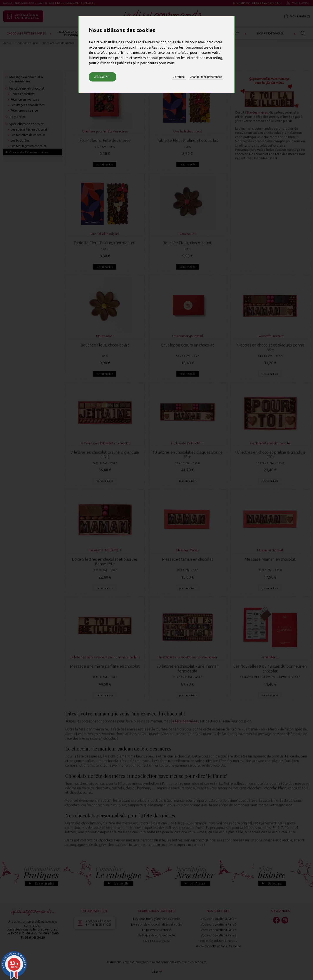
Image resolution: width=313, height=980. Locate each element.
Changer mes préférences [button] (206, 77)
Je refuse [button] (179, 77)
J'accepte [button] (103, 77)
